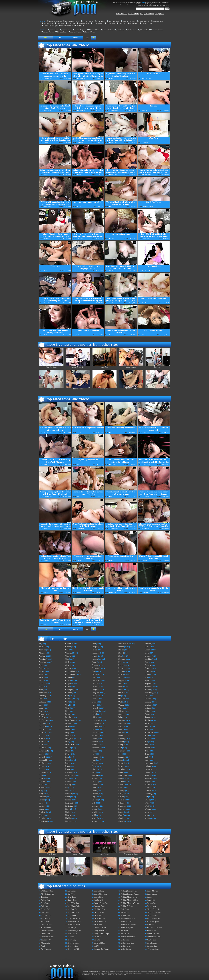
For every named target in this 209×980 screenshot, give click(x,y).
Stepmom (148, 684)
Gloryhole (96, 690)
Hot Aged (124, 931)
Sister (147, 647)
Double (68, 748)
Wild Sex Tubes (51, 366)
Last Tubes (104, 388)
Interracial (96, 748)
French (94, 656)
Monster (121, 668)
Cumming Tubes (100, 928)
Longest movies (147, 14)
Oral (120, 702)
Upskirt (148, 772)
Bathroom (43, 702)
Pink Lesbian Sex (154, 918)
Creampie (69, 690)
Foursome (96, 653)
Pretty (121, 760)
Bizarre (42, 742)
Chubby (68, 644)
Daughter (69, 717)
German (95, 674)
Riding (121, 794)
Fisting (68, 812)
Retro (120, 788)
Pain (120, 717)
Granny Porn (125, 915)
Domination (70, 745)
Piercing (121, 739)
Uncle (147, 760)
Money (121, 665)
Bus (40, 791)
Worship (148, 809)
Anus (41, 671)
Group (94, 699)
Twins (147, 754)
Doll (67, 742)
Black (41, 745)
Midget (121, 653)
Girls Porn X (152, 943)
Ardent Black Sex (74, 922)
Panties (121, 720)
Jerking (95, 763)
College (68, 668)
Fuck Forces (158, 388)
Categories (159, 14)
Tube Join (104, 366)
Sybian (147, 714)
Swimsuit (148, 708)
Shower (148, 644)
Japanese (95, 757)
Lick (94, 803)
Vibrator (148, 775)
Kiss (94, 772)
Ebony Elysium (73, 943)
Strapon (148, 690)
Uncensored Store (131, 853)
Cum (67, 696)
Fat (67, 788)
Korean (95, 778)
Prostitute (122, 769)
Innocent (95, 742)
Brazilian (42, 772)
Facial (68, 778)
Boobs (41, 766)
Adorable (42, 650)
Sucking (148, 702)
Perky (121, 733)
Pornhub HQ (131, 388)
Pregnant (122, 757)
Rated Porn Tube (74, 906)
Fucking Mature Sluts (129, 897)
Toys (147, 745)
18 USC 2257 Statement (117, 974)
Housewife (96, 726)
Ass (40, 680)
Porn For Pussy (153, 946)
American (42, 662)
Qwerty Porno (78, 853)
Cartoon (42, 800)
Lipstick (95, 809)
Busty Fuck (111, 23)
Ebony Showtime (100, 894)
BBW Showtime (100, 922)
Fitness (68, 815)
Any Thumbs (158, 875)
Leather (95, 794)
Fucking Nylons (126, 906)
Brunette (42, 781)
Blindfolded (43, 751)
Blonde (41, 754)
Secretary (122, 809)
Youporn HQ (78, 875)
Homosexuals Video (128, 925)
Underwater (149, 763)
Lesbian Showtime (127, 943)
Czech (68, 708)
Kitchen (95, 775)
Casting (42, 806)
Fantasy (68, 785)
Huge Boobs (101, 21)
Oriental (121, 711)
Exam (68, 766)
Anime (41, 668)
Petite (120, 736)
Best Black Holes (74, 925)
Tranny (148, 748)
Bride (41, 775)
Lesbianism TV (126, 940)
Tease (147, 723)
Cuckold (68, 693)
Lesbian (95, 800)
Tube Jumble (104, 853)
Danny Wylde (90, 32)
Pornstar (121, 751)
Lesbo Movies (152, 891)
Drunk (68, 751)
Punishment (123, 775)
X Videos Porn (153, 949)
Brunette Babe (158, 21)
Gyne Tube (72, 897)
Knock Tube (72, 900)
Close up (69, 653)
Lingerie (95, 806)
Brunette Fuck (88, 21)
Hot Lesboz (125, 934)
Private (121, 763)
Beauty (41, 714)
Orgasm (121, 705)
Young (147, 818)
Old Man (122, 699)
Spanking (148, 671)
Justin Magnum (80, 30)
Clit (67, 650)
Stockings (149, 687)
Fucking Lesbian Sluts (129, 891)
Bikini (41, 736)
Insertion (95, 745)
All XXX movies (78, 366)
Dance (68, 714)
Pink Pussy (120, 30)
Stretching (149, 693)
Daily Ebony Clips (74, 931)
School (121, 803)
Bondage (42, 763)
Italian (94, 751)
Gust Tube (71, 894)
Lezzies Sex (151, 903)
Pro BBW (151, 925)
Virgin (147, 781)
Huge (94, 729)
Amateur (42, 656)
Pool (120, 748)
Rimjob (121, 797)
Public (121, 772)
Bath (41, 699)
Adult (131, 875)
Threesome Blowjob (51, 25)
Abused (42, 647)
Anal (41, 665)
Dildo (67, 729)
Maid (94, 815)
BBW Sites (98, 925)
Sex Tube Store (73, 912)
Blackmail (43, 748)
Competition (70, 671)
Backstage (43, 696)
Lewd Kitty (151, 900)
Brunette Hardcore (129, 21)
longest (75, 38)
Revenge (122, 791)
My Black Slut (99, 909)
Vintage (148, 778)
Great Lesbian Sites (128, 918)
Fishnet (68, 809)
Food (94, 644)
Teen (147, 726)
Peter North (144, 30)
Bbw (41, 705)
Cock (67, 662)
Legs (94, 797)
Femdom (69, 794)
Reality (121, 781)
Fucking (95, 659)
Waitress (148, 788)
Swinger (148, 711)
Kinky (94, 769)
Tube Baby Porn (74, 918)
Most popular (122, 14)
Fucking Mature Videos (129, 900)
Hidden (95, 717)
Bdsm (41, 708)
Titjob (147, 739)
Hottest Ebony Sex (101, 903)
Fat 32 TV (98, 937)
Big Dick (42, 729)
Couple (68, 684)
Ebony (68, 754)
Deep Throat (70, 720)
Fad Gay (97, 946)
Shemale (122, 821)
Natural (121, 677)
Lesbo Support (152, 894)
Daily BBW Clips (101, 931)
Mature (121, 647)
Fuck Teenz (125, 909)
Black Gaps (72, 928)
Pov (120, 754)
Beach (41, 711)
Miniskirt (122, 659)
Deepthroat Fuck (67, 25)
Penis (120, 729)
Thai (147, 729)
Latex (94, 788)
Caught (41, 809)
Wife (147, 803)
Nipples (121, 680)
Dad (67, 711)
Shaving (121, 818)
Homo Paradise (126, 922)
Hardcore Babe (114, 21)
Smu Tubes (72, 915)
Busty (41, 794)
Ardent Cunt (131, 366)
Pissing (121, 742)
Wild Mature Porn (154, 937)
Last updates (134, 14)
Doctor (68, 736)
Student (148, 699)
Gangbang (96, 668)
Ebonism (71, 937)
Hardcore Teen (147, 23)
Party (120, 726)
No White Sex (99, 912)
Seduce (121, 812)
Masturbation (123, 644)
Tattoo (147, 717)
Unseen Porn (158, 853)
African (42, 653)
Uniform (148, 766)
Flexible (68, 821)
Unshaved (149, 769)
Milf (120, 656)
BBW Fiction (99, 915)
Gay (93, 671)
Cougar (68, 680)
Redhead (122, 785)
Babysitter (43, 693)
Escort (68, 763)
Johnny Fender (49, 32)
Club (67, 659)
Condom (69, 677)
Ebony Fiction (73, 946)
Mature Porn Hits (153, 909)
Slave (147, 653)
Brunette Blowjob (55, 21)
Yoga (147, 815)
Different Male (100, 943)
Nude (120, 684)
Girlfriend (96, 680)
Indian (94, 739)
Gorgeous (95, 693)
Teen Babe (80, 25)
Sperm (147, 674)
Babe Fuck (61, 23)
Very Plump (151, 931)
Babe (41, 690)
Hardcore (95, 711)
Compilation (70, 674)
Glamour (95, 684)
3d (40, 644)
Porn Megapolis (153, 922)
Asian (41, 677)
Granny (95, 696)
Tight (147, 736)
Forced (94, 650)
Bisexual (42, 739)
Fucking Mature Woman (130, 903)
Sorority (148, 665)
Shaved (121, 815)
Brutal (41, 785)
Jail (93, 754)
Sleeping (148, 656)
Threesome (149, 733)
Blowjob (42, 757)
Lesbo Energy (126, 949)
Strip (147, 696)
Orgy (120, 708)
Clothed (68, 656)
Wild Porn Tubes (51, 875)
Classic (68, 647)
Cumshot (69, 699)
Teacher (148, 720)
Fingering (69, 803)
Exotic (68, 769)
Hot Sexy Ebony (100, 900)
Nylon (121, 690)
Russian (121, 800)
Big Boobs (43, 720)
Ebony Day (72, 940)
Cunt (67, 702)
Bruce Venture (108, 30)
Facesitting (69, 775)
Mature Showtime (154, 912)
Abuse (126, 974)
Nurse (121, 687)
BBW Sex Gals (100, 918)
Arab (41, 674)
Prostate (121, 766)
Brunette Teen (48, 23)
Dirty (67, 733)
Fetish (68, 797)
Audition (42, 684)
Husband (95, 736)
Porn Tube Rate (73, 903)
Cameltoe (42, 797)
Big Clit (42, 723)
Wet (146, 797)
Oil (120, 696)
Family (68, 781)
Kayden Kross (62, 32)
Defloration (70, 723)
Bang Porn (158, 366)
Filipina (68, 800)
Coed (67, 665)
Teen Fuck (71, 23)
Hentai (94, 714)
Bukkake (42, 788)
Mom (120, 662)
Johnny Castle (66, 30)
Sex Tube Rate (73, 909)
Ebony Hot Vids (73, 949)
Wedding (148, 794)
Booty (41, 769)
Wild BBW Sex (153, 934)
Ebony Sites (98, 897)
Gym (94, 702)
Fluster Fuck (78, 388)
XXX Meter (151, 940)
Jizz (93, 766)
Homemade (96, 720)
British (41, 778)
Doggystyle (70, 739)
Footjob (95, 647)
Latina (94, 791)
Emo (67, 757)
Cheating (42, 818)
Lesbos (150, 897)
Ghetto (94, 677)
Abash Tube (104, 875)
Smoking (148, 659)
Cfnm (41, 815)
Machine (95, 812)
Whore (147, 800)
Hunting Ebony (100, 906)
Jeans (94, 760)
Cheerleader (43, 821)
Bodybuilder (43, 760)
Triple (147, 751)
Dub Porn (51, 388)
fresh (61, 38)
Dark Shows (72, 934)
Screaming (122, 806)
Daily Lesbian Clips (101, 934)
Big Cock (42, 726)
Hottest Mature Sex (128, 937)
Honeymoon (96, 723)
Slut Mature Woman (155, 928)
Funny (94, 662)
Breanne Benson (157, 30)
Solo (147, 662)
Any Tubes (72, 891)
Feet (67, 791)
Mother (121, 671)
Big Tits (42, 733)
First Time (69, 806)
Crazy (68, 687)
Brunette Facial (84, 23)
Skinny (148, 650)
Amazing (42, 659)
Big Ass (42, 717)
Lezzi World (152, 906)
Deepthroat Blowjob (72, 21)
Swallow (148, 705)
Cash (41, 803)
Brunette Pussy (98, 23)
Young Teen (134, 23)
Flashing (69, 818)
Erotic (68, 760)
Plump (121, 745)
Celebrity (42, 812)
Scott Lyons (132, 30)
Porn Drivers (51, 853)
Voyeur (148, 785)
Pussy (121, 778)
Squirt (147, 680)
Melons (121, 650)
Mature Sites (152, 915)
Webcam (148, 791)
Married (95, 818)
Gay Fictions (125, 912)
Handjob (95, 708)
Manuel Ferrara (76, 32)
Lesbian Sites (125, 946)
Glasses (95, 687)
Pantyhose (122, 723)
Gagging (95, 665)
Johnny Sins (54, 30)
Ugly (147, 757)
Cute (67, 705)
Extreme (68, 772)
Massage (95, 821)
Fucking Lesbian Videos (130, 894)
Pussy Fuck (122, 23)
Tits (146, 742)
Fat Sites (97, 940)
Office (121, 693)
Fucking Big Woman (102, 949)
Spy (146, 677)
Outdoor (121, 714)
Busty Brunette (144, 21)
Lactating (95, 781)
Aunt (41, 687)
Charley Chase (94, 30)
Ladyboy (95, 785)
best (46, 38)
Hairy (94, 705)
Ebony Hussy (99, 891)
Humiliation (96, 733)
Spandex (148, 668)
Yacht (147, 812)
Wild (147, 806)
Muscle (121, 674)
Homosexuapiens (127, 928)
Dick (67, 726)
